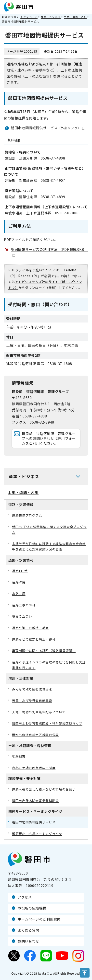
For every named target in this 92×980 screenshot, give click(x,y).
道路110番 (20, 571)
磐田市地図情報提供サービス (48, 128)
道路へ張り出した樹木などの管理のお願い (44, 789)
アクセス (25, 897)
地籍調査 (19, 756)
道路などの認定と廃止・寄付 (34, 639)
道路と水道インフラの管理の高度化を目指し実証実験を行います (49, 665)
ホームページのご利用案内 (39, 919)
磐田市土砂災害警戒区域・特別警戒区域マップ (47, 723)
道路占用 (19, 582)
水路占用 (19, 594)
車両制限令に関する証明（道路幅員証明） (44, 651)
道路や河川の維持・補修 (30, 628)
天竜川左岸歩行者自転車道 (32, 700)
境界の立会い (22, 616)
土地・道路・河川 (75, 17)
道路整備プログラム (27, 515)
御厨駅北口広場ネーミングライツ (37, 834)
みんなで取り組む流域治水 (32, 689)
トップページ (29, 17)
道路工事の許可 (24, 605)
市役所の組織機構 (32, 908)
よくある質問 (28, 930)
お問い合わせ (28, 941)
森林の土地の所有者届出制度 (34, 768)
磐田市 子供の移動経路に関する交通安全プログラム (49, 530)
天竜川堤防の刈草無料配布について (39, 712)
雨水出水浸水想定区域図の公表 (35, 735)
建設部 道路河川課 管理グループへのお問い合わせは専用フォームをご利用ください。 (49, 438)
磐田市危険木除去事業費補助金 (35, 801)
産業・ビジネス (51, 17)
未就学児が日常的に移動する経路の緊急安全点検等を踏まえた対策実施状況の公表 (49, 546)
